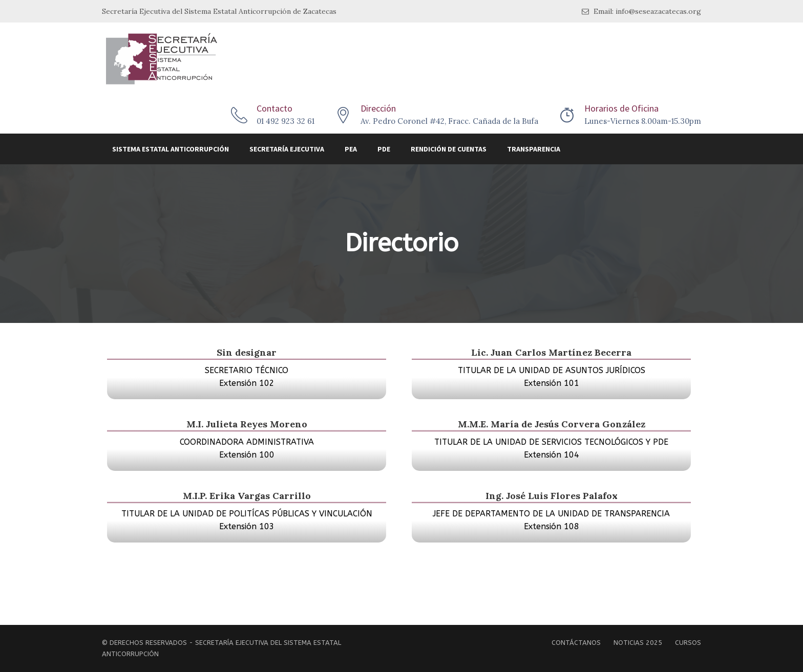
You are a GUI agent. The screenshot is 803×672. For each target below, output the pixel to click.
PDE (384, 149)
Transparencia (534, 149)
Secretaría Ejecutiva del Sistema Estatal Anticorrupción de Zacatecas (219, 11)
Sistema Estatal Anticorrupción (171, 149)
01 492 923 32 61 (286, 121)
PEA (351, 149)
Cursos (688, 643)
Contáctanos (576, 643)
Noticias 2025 (638, 643)
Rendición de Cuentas (449, 149)
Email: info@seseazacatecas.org (641, 12)
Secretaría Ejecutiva (287, 149)
